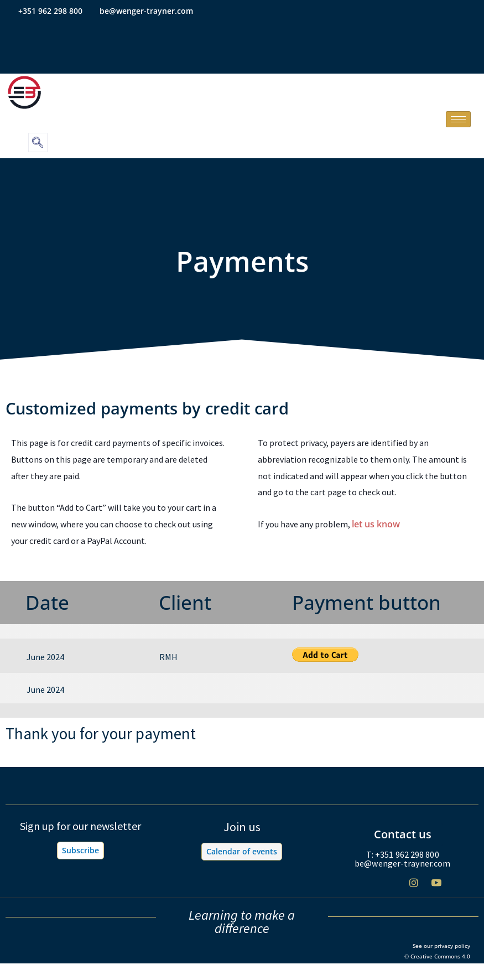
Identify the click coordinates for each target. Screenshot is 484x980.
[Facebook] (368, 887)
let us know (376, 524)
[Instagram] (414, 887)
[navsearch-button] (38, 142)
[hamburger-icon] (458, 119)
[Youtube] (436, 887)
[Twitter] (391, 887)
